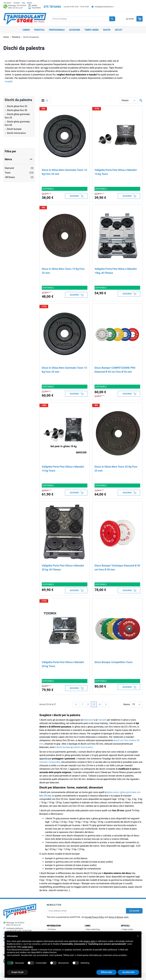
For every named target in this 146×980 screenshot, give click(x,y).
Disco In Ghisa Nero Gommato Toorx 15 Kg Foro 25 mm (64, 370)
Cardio (26, 30)
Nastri (107, 30)
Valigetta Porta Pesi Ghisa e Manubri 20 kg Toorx (63, 664)
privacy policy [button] (90, 941)
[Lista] (47, 100)
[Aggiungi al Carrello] (76, 196)
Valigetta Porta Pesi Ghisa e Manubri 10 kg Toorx (116, 172)
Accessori (75, 30)
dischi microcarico (83, 747)
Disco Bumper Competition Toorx (113, 662)
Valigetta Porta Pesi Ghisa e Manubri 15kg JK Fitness (116, 271)
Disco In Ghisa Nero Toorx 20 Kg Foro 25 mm (116, 469)
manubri (102, 720)
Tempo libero (92, 30)
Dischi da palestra (31, 37)
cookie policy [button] (27, 947)
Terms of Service (116, 917)
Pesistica (39, 30)
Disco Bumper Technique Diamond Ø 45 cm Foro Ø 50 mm (117, 568)
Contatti (16, 3)
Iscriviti (134, 911)
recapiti (9, 81)
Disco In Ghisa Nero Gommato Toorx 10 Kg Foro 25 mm (64, 172)
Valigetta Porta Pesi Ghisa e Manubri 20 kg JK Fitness (63, 568)
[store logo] (25, 19)
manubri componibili (50, 762)
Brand (29, 3)
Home (6, 37)
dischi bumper (64, 747)
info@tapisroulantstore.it (104, 7)
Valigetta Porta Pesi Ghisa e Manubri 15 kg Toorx (63, 469)
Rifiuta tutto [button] (107, 972)
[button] (138, 936)
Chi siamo (7, 3)
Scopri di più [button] (17, 972)
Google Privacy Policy (95, 917)
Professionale (57, 30)
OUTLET (119, 30)
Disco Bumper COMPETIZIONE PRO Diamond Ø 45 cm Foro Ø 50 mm (115, 370)
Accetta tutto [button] (128, 972)
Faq (23, 3)
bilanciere (88, 720)
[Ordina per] (129, 100)
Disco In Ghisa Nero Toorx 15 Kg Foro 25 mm (63, 271)
